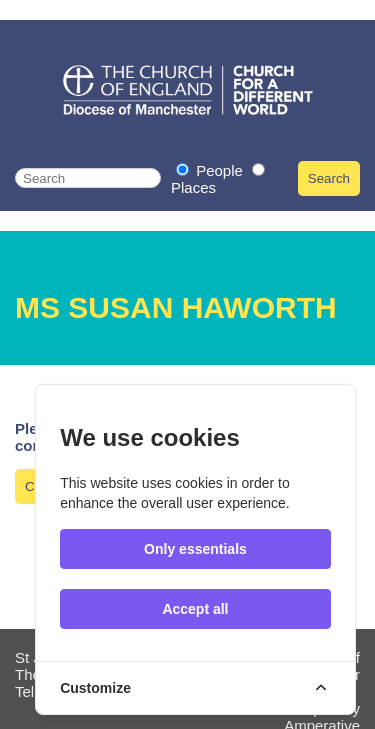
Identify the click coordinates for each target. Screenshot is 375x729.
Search (329, 178)
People (211, 170)
